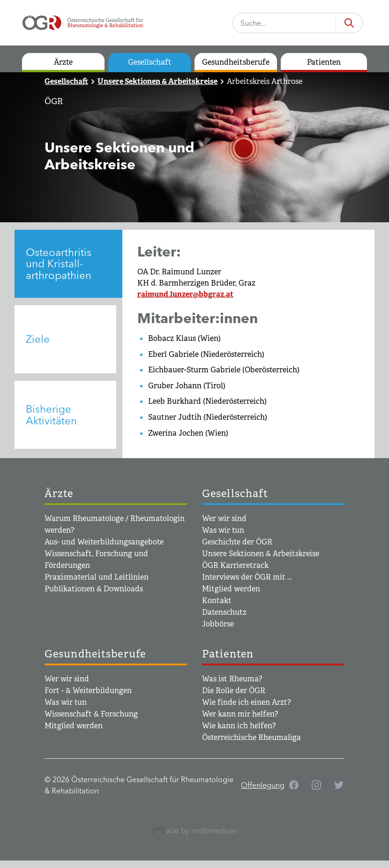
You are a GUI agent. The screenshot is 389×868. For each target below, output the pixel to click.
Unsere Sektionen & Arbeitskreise (157, 81)
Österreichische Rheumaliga (251, 737)
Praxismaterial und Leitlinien (97, 577)
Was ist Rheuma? (232, 679)
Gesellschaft (150, 62)
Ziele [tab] (38, 339)
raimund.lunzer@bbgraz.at (185, 294)
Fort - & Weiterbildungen (88, 691)
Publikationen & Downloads (94, 589)
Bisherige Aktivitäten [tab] (51, 415)
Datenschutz (224, 612)
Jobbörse (218, 624)
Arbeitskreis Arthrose (265, 81)
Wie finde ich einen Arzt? (247, 702)
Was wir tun (223, 530)
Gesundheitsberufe (236, 62)
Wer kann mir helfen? (240, 714)
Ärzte (63, 62)
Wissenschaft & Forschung (91, 714)
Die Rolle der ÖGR (234, 691)
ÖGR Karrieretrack (235, 565)
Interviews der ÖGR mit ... (247, 577)
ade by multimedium (194, 830)
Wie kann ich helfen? (239, 726)
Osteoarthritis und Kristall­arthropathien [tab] (59, 264)
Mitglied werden (231, 589)
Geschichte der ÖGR (237, 542)
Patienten (324, 62)
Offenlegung (263, 785)
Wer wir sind (224, 518)
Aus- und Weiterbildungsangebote (104, 542)
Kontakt (217, 600)
